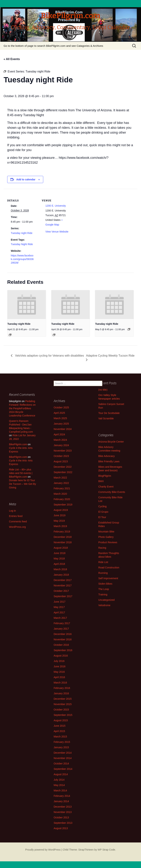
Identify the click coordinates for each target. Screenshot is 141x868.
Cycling (102, 506)
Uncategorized (106, 600)
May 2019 (59, 521)
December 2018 (63, 537)
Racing (102, 548)
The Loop (104, 589)
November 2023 (63, 451)
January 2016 (61, 693)
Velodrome (104, 605)
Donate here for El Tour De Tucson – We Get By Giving (23, 484)
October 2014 (61, 764)
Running (103, 573)
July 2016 (59, 661)
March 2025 (60, 418)
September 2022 (63, 472)
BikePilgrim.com (18, 444)
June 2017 (60, 602)
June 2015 (60, 726)
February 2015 (62, 742)
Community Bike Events (112, 492)
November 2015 (63, 704)
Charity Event (106, 487)
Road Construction (109, 568)
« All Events (12, 59)
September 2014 (63, 769)
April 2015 (59, 731)
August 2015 (61, 720)
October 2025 (61, 407)
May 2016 (59, 672)
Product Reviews (108, 542)
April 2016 (59, 677)
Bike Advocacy (107, 456)
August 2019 (61, 510)
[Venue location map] (95, 214)
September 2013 (63, 823)
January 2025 (61, 424)
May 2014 (59, 785)
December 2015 (63, 699)
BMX (101, 481)
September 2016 (63, 650)
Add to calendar (26, 179)
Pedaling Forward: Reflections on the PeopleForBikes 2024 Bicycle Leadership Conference (22, 408)
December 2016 (63, 634)
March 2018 (60, 569)
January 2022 (61, 483)
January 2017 (61, 629)
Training (103, 594)
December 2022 (63, 467)
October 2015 (61, 710)
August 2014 (61, 774)
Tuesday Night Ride (22, 244)
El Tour (102, 517)
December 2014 (63, 753)
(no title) (103, 390)
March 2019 (60, 526)
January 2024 (61, 445)
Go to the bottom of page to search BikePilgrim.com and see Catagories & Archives (53, 46)
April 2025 (59, 413)
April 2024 (59, 434)
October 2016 (61, 645)
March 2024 (60, 440)
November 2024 (63, 429)
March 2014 (60, 790)
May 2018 (59, 559)
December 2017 (63, 580)
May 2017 (59, 607)
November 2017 (63, 585)
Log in (12, 511)
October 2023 (61, 456)
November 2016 (63, 639)
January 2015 (61, 747)
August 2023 (61, 461)
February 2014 (62, 796)
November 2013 (63, 812)
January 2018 (61, 575)
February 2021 (62, 488)
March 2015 (60, 737)
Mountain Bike (106, 532)
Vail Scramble (106, 418)
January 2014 (61, 801)
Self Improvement (108, 578)
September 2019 (63, 505)
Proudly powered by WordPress (43, 850)
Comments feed (18, 521)
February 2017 (62, 623)
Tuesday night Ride (22, 233)
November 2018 (63, 542)
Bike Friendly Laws (109, 461)
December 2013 (63, 807)
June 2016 (60, 666)
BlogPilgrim (105, 476)
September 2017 (63, 596)
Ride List (103, 562)
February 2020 (62, 499)
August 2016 (61, 656)
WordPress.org (17, 527)
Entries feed (16, 516)
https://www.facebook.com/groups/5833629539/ (22, 259)
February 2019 (62, 532)
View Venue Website (57, 232)
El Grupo (103, 512)
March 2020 (60, 494)
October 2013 (61, 817)
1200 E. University (56, 206)
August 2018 (61, 548)
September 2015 (63, 715)
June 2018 (60, 553)
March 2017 (60, 618)
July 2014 (59, 780)
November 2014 (63, 758)
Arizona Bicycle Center (111, 442)
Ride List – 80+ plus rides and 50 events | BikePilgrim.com (21, 473)
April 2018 (59, 564)
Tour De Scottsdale (109, 413)
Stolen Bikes (105, 584)
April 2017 (59, 612)
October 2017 (61, 591)
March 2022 (60, 478)
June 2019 (60, 515)
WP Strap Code (106, 850)
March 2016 (60, 683)
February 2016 (62, 688)
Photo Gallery (106, 537)
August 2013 (61, 828)
